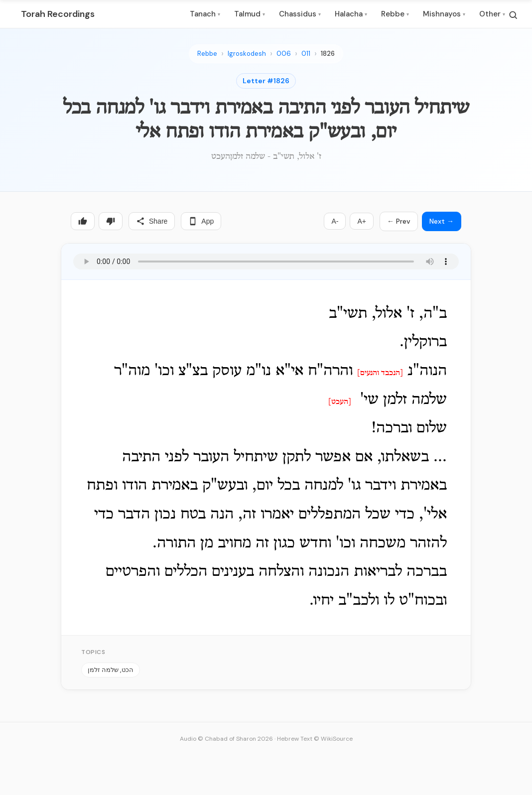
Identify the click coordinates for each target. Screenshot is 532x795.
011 (306, 54)
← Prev (399, 221)
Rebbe (395, 14)
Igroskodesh (247, 54)
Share (152, 221)
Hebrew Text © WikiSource (315, 739)
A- (335, 221)
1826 (328, 54)
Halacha (351, 14)
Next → (442, 221)
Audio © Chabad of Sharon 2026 (226, 739)
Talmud (250, 14)
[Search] (513, 15)
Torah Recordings (58, 14)
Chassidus (300, 14)
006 (284, 54)
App (201, 221)
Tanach (205, 14)
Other (492, 14)
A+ (362, 221)
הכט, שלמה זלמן (111, 670)
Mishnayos (444, 14)
